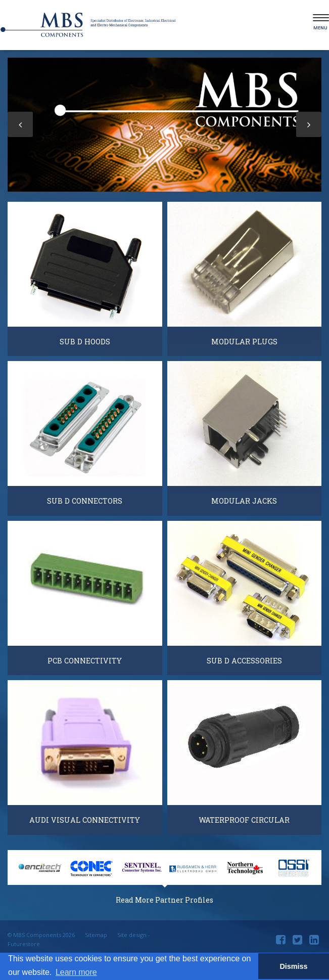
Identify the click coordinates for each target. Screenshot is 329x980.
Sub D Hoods (85, 342)
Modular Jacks (244, 501)
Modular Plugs (244, 342)
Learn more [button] (76, 972)
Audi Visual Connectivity (85, 820)
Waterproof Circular (244, 820)
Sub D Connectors (85, 501)
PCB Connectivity (85, 661)
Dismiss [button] (293, 966)
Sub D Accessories (244, 661)
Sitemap (96, 935)
